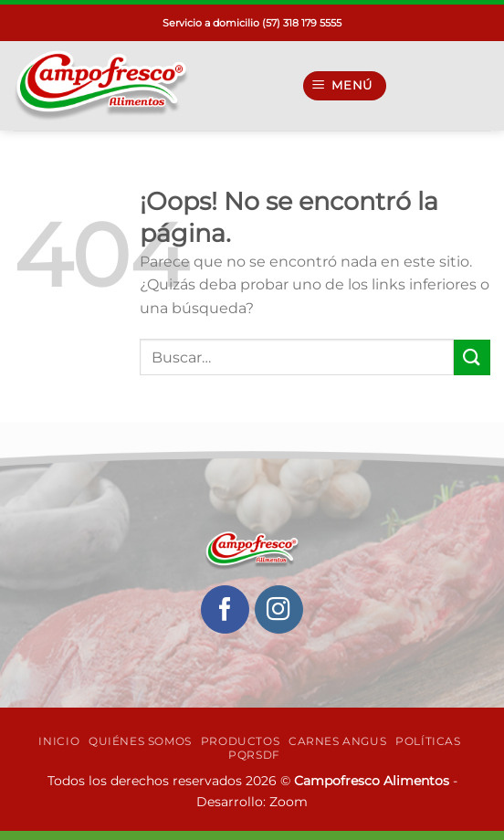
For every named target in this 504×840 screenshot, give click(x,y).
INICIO (59, 741)
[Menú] (345, 86)
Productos (241, 741)
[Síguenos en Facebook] (225, 609)
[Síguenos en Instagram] (279, 609)
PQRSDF (254, 755)
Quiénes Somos (140, 741)
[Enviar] (472, 357)
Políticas (428, 741)
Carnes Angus (337, 741)
